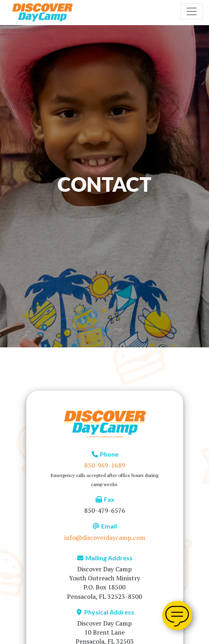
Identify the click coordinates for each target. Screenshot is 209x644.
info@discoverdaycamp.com (105, 538)
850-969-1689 (105, 465)
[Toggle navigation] (192, 11)
